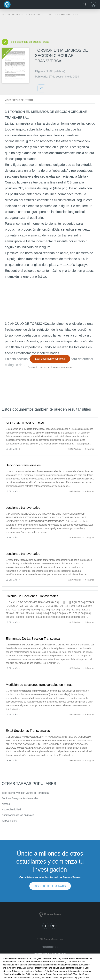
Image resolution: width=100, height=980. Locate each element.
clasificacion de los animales (18, 815)
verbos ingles (9, 821)
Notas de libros (50, 958)
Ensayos (35, 15)
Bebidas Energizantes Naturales (20, 798)
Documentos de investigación (50, 954)
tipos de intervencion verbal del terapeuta (25, 793)
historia (6, 804)
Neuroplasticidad (11, 810)
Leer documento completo (50, 359)
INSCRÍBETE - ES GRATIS (50, 886)
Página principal (13, 15)
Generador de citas (50, 963)
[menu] (94, 4)
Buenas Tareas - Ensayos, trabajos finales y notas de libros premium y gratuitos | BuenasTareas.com (7, 4)
